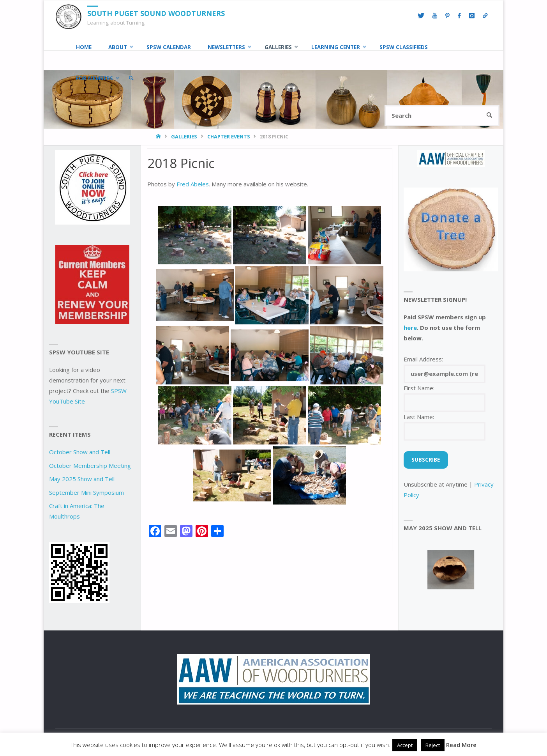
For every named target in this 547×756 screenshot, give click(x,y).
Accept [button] (405, 745)
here (410, 328)
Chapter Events (229, 136)
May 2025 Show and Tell (82, 479)
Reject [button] (433, 745)
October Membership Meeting (90, 466)
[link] (131, 78)
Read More (461, 745)
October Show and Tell (80, 452)
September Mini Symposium (86, 492)
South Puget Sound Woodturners (156, 13)
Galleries (184, 136)
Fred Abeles (193, 184)
